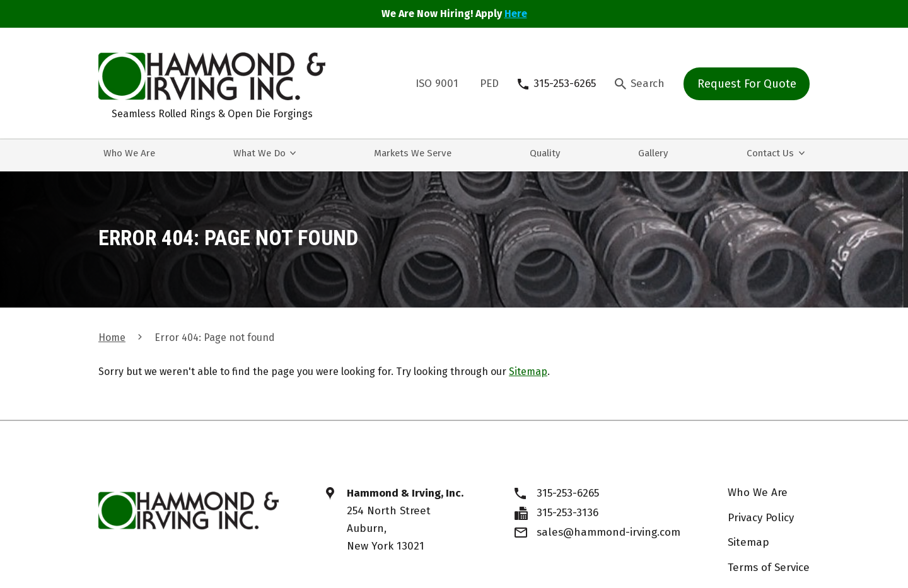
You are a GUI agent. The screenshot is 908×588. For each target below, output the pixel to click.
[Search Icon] (640, 84)
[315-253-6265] (557, 84)
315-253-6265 (568, 493)
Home (112, 337)
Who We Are (758, 493)
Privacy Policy (761, 518)
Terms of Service (769, 568)
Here (516, 14)
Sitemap (528, 372)
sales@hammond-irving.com (608, 532)
